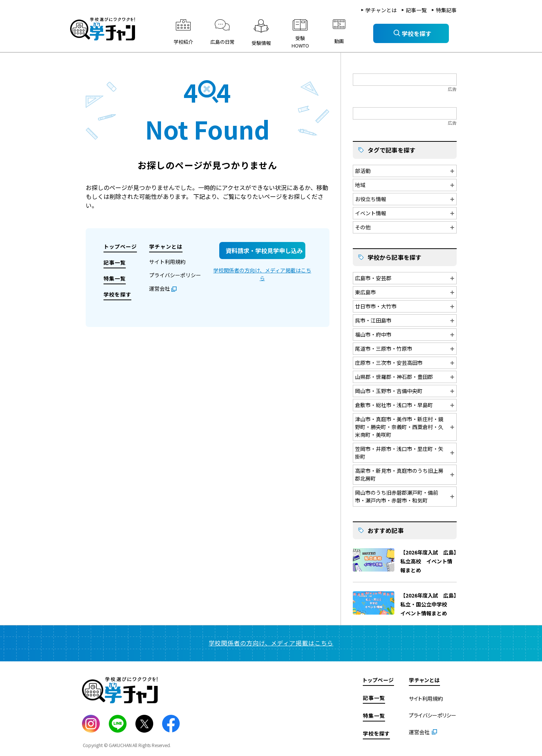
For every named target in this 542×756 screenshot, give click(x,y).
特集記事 (446, 10)
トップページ (120, 246)
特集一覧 (115, 278)
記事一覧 (416, 10)
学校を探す (117, 294)
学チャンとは (381, 10)
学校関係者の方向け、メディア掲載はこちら (262, 274)
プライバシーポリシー (175, 275)
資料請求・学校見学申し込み (264, 251)
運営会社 (160, 288)
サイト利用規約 (167, 262)
